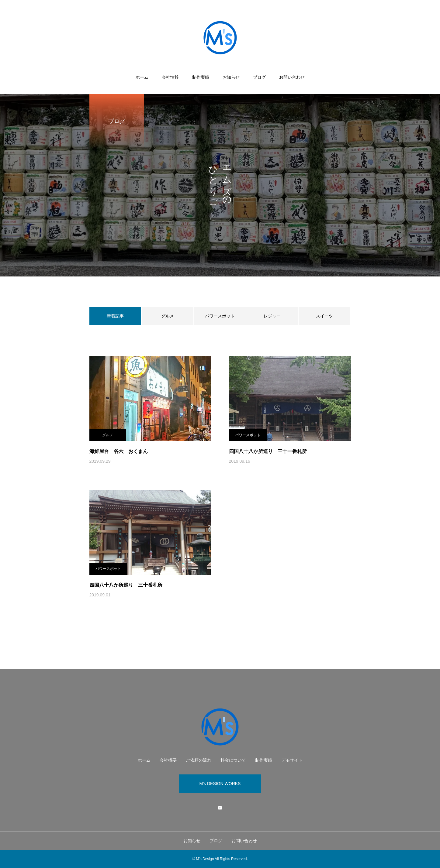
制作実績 (201, 77)
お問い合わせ (292, 77)
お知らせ (231, 77)
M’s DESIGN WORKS (220, 784)
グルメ (168, 316)
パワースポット (220, 316)
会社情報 (170, 77)
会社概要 (168, 760)
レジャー (272, 316)
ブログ (259, 77)
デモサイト (292, 760)
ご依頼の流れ (199, 760)
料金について (233, 760)
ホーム (142, 77)
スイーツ (324, 316)
